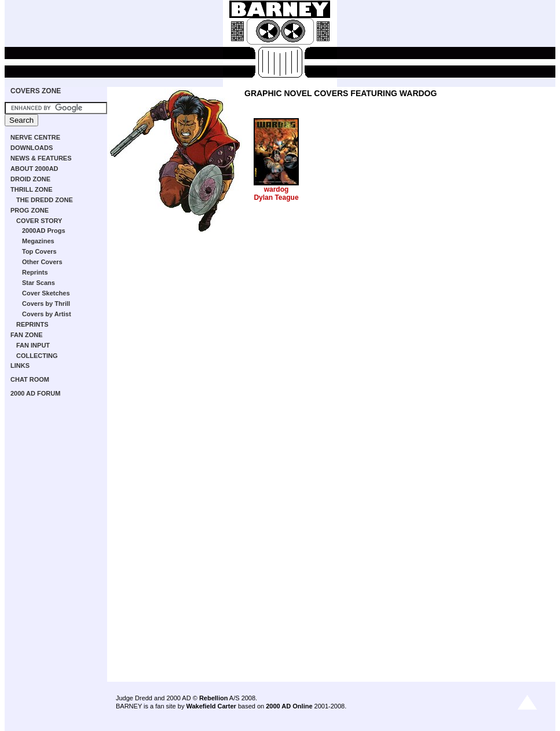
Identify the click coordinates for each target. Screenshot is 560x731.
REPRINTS (32, 324)
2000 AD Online (289, 706)
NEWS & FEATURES (41, 158)
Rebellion (214, 698)
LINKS (20, 365)
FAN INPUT (33, 345)
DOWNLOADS (32, 148)
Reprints (35, 272)
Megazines (38, 241)
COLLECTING (37, 356)
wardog (277, 189)
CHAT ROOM (30, 379)
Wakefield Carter (211, 706)
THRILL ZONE (32, 189)
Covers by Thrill (46, 304)
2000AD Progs (44, 231)
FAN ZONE (27, 335)
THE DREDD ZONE (45, 200)
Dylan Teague (276, 198)
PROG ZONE (30, 210)
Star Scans (39, 283)
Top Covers (39, 251)
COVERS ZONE (36, 91)
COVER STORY (39, 221)
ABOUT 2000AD (34, 169)
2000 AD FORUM (35, 393)
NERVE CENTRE (35, 137)
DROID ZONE (30, 179)
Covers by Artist (47, 314)
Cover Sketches (46, 293)
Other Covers (42, 262)
